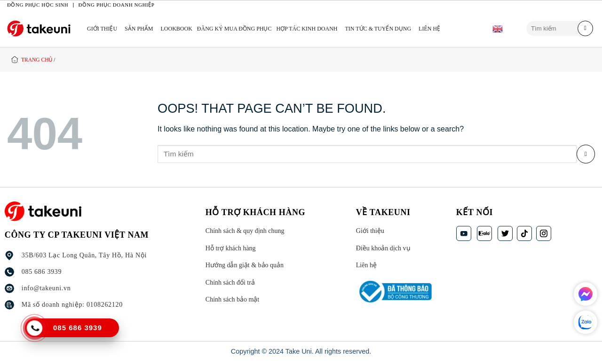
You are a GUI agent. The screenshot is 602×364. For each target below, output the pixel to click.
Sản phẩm (139, 29)
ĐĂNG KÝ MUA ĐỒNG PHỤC (234, 29)
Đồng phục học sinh (38, 5)
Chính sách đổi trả (230, 283)
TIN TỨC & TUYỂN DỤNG (378, 29)
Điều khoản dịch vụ (383, 248)
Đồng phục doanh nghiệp (117, 5)
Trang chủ (37, 60)
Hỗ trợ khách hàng (230, 248)
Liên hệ (429, 29)
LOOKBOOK (176, 29)
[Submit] (585, 29)
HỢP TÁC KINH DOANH (307, 29)
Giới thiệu (102, 29)
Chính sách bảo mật (232, 300)
